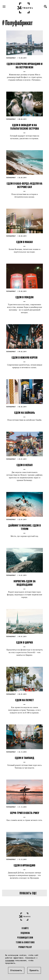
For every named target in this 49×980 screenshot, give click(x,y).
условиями (10, 960)
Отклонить (16, 970)
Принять (34, 970)
